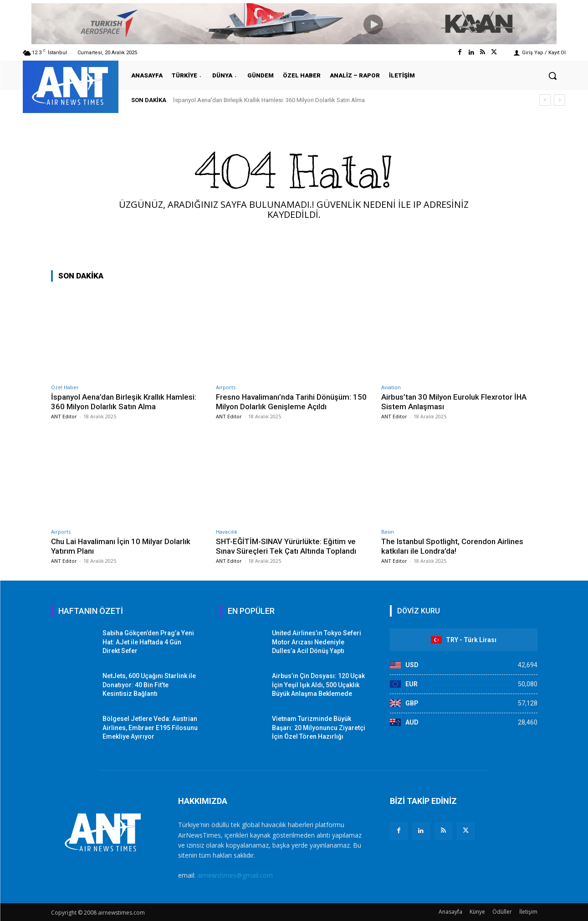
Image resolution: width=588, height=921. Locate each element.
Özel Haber (65, 387)
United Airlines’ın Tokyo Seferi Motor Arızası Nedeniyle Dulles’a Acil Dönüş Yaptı (317, 642)
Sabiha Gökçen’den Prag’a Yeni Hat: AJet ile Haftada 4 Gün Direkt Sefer (148, 642)
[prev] (545, 100)
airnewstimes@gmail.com (235, 875)
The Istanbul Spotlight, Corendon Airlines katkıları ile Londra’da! (453, 546)
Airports (226, 387)
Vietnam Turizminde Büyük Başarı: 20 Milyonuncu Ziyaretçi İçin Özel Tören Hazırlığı (319, 728)
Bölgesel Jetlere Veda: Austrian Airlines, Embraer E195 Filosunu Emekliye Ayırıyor (150, 728)
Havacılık (227, 532)
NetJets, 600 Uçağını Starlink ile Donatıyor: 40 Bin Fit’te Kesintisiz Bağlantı (149, 685)
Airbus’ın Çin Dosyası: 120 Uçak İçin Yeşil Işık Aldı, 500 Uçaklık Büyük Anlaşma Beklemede (318, 685)
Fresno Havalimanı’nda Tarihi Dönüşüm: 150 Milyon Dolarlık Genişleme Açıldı (292, 401)
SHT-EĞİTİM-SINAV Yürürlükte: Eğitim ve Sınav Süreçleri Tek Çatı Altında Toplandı (287, 546)
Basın (388, 532)
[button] (552, 76)
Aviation (391, 387)
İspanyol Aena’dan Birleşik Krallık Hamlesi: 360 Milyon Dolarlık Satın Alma (269, 100)
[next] (560, 100)
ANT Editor (64, 416)
